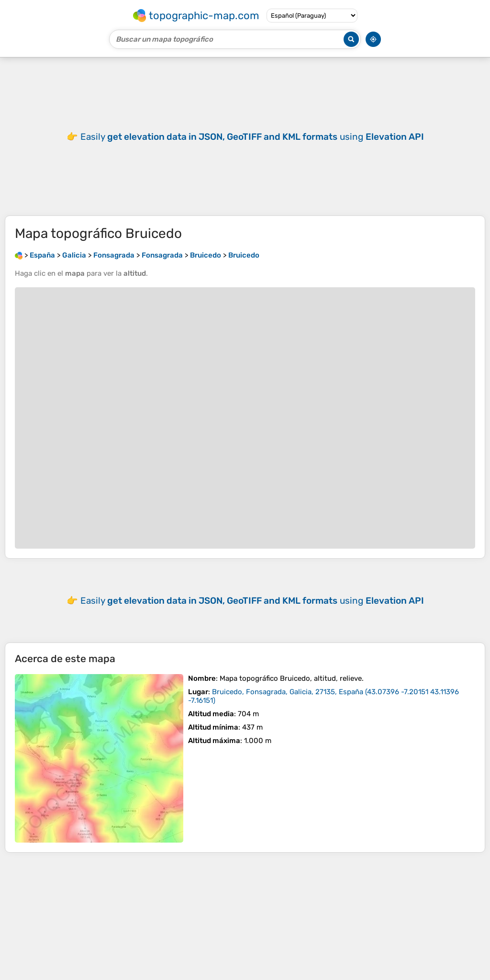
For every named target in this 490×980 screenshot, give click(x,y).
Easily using (252, 137)
